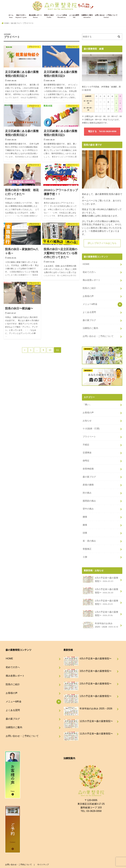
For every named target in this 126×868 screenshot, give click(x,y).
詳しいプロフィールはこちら (102, 243)
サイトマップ (42, 855)
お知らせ (87, 417)
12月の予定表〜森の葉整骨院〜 (88, 713)
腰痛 (85, 510)
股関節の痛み (89, 495)
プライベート (89, 433)
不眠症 (86, 441)
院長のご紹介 (49, 16)
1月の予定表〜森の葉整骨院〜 (100, 605)
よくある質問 (74, 16)
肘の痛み (87, 487)
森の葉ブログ (89, 318)
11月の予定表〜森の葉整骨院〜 (88, 725)
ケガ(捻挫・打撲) (91, 425)
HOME (86, 264)
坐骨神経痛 (88, 464)
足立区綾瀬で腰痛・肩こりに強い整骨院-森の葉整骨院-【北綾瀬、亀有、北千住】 (55, 863)
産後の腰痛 (88, 479)
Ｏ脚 (85, 549)
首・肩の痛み (89, 534)
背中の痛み (88, 503)
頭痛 (85, 526)
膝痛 (85, 518)
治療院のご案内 (87, 16)
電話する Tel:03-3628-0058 (102, 131)
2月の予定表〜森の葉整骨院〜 (100, 594)
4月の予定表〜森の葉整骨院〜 (100, 572)
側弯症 (86, 456)
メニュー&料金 (62, 16)
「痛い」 (87, 402)
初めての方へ (21, 16)
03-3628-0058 (94, 801)
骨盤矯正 (87, 541)
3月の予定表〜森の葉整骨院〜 (100, 583)
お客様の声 (88, 295)
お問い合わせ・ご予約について (106, 16)
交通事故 (87, 448)
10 (51, 350)
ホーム (11, 16)
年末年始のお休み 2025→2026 (100, 616)
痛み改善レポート (35, 16)
